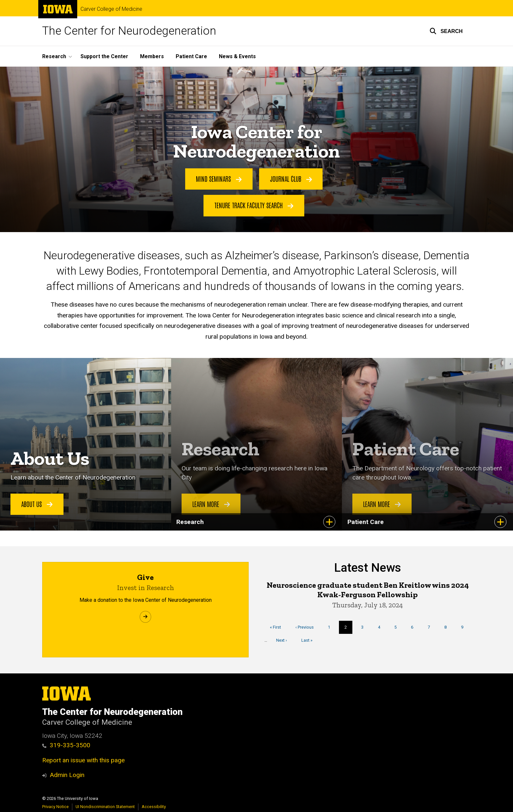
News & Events (237, 56)
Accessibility (154, 807)
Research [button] (54, 56)
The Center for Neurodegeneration (129, 31)
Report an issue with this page (83, 760)
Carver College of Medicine (111, 9)
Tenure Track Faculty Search (254, 205)
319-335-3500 (66, 745)
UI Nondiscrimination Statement (105, 807)
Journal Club (291, 179)
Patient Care (191, 56)
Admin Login (67, 775)
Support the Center (104, 56)
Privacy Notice (55, 807)
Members (152, 56)
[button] (446, 31)
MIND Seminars (219, 179)
